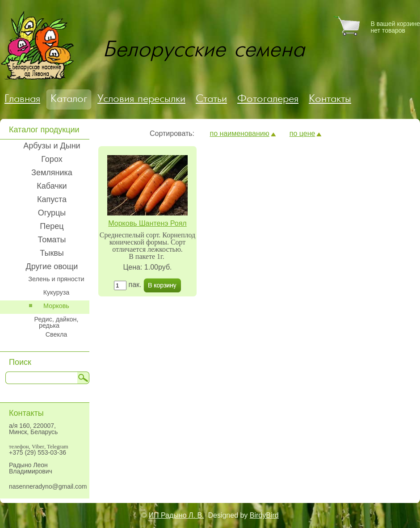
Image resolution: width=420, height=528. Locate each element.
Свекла (57, 334)
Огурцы (52, 213)
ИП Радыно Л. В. (176, 515)
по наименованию (239, 133)
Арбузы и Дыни (52, 146)
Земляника (52, 173)
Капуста (52, 199)
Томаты (52, 240)
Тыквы (52, 253)
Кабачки (52, 186)
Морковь (56, 306)
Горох (52, 159)
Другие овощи (52, 266)
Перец (52, 226)
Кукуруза (57, 292)
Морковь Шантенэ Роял (147, 223)
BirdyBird (264, 515)
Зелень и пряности (56, 279)
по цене (302, 133)
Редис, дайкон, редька (56, 322)
